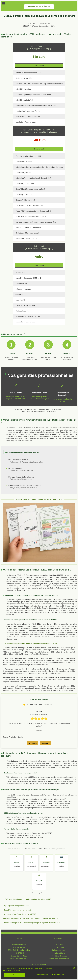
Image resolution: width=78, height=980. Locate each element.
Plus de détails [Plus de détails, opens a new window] (48, 968)
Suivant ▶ (45, 743)
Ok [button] (14, 975)
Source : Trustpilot (10, 737)
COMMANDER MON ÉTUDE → (39, 7)
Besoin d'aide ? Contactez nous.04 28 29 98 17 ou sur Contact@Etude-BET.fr (39, 25)
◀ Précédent (33, 743)
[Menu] (3, 3)
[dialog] (39, 972)
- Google (20, 737)
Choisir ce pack (39, 66)
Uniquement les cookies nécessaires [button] (50, 975)
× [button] (74, 968)
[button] (39, 971)
